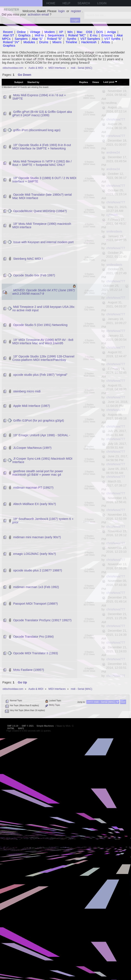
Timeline (71, 42)
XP (61, 32)
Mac (80, 32)
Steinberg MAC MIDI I (28, 259)
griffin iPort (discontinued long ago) (37, 130)
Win (70, 32)
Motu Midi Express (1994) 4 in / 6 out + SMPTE (39, 97)
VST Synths (112, 39)
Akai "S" (37, 39)
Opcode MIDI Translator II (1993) (36, 653)
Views (96, 82)
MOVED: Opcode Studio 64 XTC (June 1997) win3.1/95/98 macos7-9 (44, 292)
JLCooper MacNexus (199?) (32, 448)
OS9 (89, 32)
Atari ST (9, 35)
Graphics (24, 35)
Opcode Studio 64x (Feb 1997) (34, 275)
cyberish (112, 215)
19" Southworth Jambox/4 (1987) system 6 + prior (43, 521)
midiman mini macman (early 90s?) (37, 537)
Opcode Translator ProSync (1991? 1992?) (42, 620)
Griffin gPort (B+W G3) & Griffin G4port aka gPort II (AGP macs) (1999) (42, 113)
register (76, 11)
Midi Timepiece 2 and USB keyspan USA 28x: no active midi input (44, 308)
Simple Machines (45, 726)
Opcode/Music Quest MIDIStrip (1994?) (40, 211)
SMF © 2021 (28, 726)
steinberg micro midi (27, 391)
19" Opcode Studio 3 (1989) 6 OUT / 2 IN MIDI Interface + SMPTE (44, 180)
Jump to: (81, 702)
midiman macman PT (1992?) (33, 488)
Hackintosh (89, 42)
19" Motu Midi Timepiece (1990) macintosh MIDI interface (42, 225)
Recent (8, 32)
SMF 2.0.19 (13, 726)
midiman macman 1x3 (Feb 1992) (36, 587)
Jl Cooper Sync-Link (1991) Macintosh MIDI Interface (42, 460)
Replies (84, 82)
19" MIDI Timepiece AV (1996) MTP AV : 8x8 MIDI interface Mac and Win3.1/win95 (43, 341)
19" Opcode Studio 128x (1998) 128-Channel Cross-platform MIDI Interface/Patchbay (43, 358)
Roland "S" (54, 39)
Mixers (57, 42)
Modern (50, 32)
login (61, 11)
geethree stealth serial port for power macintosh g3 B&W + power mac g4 (38, 473)
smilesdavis (114, 231)
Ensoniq (107, 35)
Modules (29, 42)
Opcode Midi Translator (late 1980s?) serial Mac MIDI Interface (42, 196)
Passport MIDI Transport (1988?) (36, 604)
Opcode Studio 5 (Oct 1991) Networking (40, 325)
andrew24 (113, 152)
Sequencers (56, 35)
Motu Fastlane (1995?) (29, 670)
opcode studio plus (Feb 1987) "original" (40, 375)
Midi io (39, 35)
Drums (44, 42)
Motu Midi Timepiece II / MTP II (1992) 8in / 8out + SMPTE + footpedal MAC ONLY (42, 163)
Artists (106, 42)
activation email (38, 14)
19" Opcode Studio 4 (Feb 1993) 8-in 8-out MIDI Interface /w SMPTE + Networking (42, 147)
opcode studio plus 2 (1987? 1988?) (38, 570)
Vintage (35, 32)
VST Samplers (90, 39)
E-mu (94, 35)
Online (21, 32)
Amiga (112, 32)
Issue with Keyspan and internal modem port (43, 242)
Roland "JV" (11, 42)
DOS (100, 32)
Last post (110, 82)
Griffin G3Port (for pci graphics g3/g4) (39, 420)
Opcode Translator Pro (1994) (33, 637)
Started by (33, 82)
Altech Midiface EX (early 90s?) (35, 504)
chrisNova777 (116, 119)
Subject (19, 82)
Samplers (21, 39)
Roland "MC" (77, 35)
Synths (71, 39)
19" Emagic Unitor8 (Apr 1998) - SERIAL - (42, 435)
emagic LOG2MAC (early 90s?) (35, 554)
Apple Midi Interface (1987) (32, 406)
